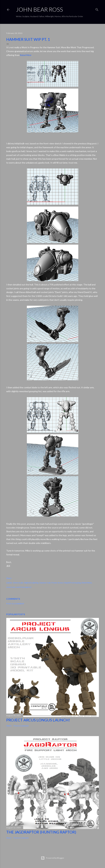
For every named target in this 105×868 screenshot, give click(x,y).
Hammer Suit (45, 583)
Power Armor (57, 583)
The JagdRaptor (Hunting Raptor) (41, 832)
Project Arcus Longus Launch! (38, 720)
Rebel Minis (26, 55)
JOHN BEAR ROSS (39, 9)
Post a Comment (15, 604)
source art (11, 587)
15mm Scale (18, 583)
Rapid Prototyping (73, 583)
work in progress (24, 587)
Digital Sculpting (31, 583)
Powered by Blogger (52, 858)
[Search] (97, 9)
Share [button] (9, 578)
